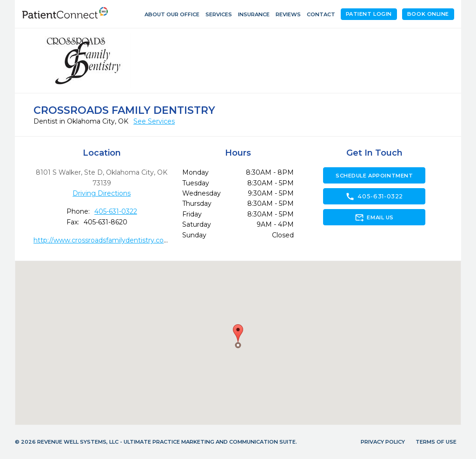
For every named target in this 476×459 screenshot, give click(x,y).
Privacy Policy (383, 442)
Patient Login (369, 14)
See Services (154, 121)
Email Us (374, 217)
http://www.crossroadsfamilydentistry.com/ (103, 240)
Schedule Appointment (374, 176)
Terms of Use (436, 442)
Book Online (428, 14)
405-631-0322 (116, 211)
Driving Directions (102, 193)
